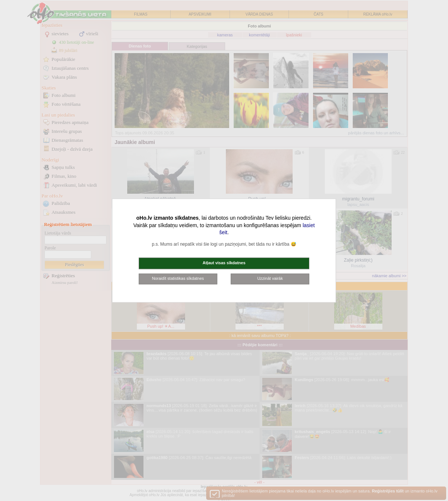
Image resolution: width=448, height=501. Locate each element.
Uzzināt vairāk (270, 278)
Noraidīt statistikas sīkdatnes (178, 278)
